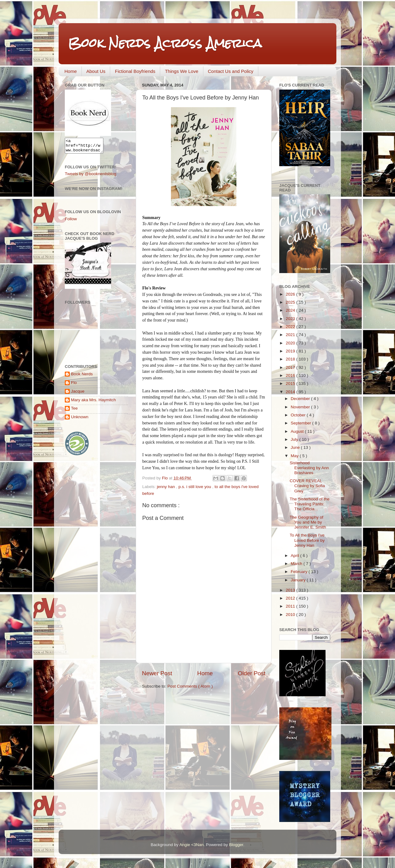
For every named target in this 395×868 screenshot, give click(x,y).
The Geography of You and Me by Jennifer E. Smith (308, 522)
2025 (291, 302)
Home (71, 71)
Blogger (236, 845)
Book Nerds (82, 377)
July (295, 439)
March (297, 564)
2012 (291, 598)
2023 (291, 319)
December (301, 399)
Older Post (252, 673)
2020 (291, 343)
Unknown (80, 420)
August (298, 431)
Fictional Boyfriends (135, 71)
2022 (291, 327)
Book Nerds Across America (165, 43)
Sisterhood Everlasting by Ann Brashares (309, 468)
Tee (74, 411)
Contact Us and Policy (231, 71)
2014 (291, 392)
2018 (291, 359)
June (296, 447)
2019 (291, 351)
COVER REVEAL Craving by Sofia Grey (307, 486)
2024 (291, 310)
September (301, 423)
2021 (291, 335)
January (299, 580)
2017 (291, 367)
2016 (291, 375)
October (299, 415)
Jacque (78, 394)
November (301, 407)
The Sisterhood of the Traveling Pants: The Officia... (310, 504)
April (295, 556)
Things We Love (181, 71)
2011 (291, 606)
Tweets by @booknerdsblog (91, 177)
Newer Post (157, 673)
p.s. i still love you (195, 487)
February (300, 572)
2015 (291, 383)
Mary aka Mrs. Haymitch (94, 403)
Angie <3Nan (191, 845)
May (295, 456)
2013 (291, 590)
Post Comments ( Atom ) (190, 686)
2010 (291, 615)
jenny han (166, 487)
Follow (71, 222)
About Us (96, 71)
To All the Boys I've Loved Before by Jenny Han (307, 540)
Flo (74, 385)
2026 (291, 294)
